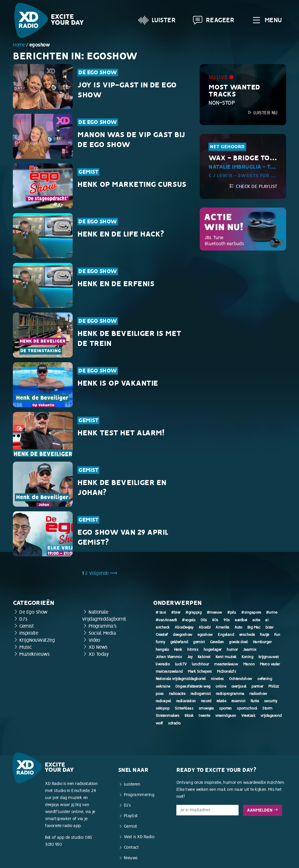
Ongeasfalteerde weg (193, 686)
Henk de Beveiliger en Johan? (122, 488)
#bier (176, 612)
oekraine (163, 686)
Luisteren (132, 784)
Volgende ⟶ (103, 573)
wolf (159, 723)
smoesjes (206, 708)
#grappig (193, 612)
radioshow (258, 694)
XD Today (99, 654)
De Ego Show (98, 73)
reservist (238, 701)
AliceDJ (205, 627)
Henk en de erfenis (116, 284)
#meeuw (214, 612)
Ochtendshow (241, 679)
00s (204, 620)
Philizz (274, 686)
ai (267, 620)
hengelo (162, 650)
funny (160, 642)
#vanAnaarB (166, 620)
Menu (266, 20)
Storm (267, 708)
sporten (225, 708)
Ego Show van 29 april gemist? (123, 537)
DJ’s (127, 805)
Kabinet (204, 657)
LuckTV (181, 664)
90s (227, 620)
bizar (270, 627)
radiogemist (201, 694)
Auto (238, 627)
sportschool (247, 708)
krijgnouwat (269, 657)
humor (232, 650)
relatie (221, 701)
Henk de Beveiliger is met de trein (129, 339)
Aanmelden (263, 810)
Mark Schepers (200, 672)
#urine (272, 612)
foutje (264, 635)
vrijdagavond (271, 716)
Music (26, 647)
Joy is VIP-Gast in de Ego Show (127, 90)
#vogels (189, 620)
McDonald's (226, 672)
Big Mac (254, 627)
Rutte (255, 701)
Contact (131, 847)
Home (19, 45)
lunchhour (200, 664)
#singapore (251, 612)
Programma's (102, 626)
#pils (232, 612)
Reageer (213, 20)
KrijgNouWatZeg (37, 640)
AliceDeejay (184, 627)
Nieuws (131, 858)
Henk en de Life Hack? (121, 234)
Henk (178, 650)
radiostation (186, 701)
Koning (247, 657)
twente (204, 716)
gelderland (179, 642)
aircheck (163, 627)
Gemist (88, 172)
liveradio (163, 664)
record (206, 701)
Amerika (222, 627)
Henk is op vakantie (118, 383)
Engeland (226, 635)
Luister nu (262, 113)
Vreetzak (248, 716)
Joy (190, 657)
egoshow (205, 635)
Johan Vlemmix (169, 657)
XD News (98, 647)
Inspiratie (29, 633)
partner (257, 686)
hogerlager (213, 650)
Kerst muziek (226, 657)
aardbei (241, 620)
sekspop (163, 708)
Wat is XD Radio (139, 837)
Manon (249, 664)
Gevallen (217, 642)
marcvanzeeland (169, 672)
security (271, 701)
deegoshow (183, 635)
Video (94, 640)
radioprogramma (230, 694)
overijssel (239, 686)
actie (256, 620)
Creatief (162, 635)
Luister (157, 20)
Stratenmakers (168, 716)
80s (215, 620)
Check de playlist (253, 186)
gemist (199, 642)
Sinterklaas (184, 708)
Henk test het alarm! (121, 433)
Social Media (102, 633)
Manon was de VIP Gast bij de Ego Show (131, 140)
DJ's (23, 619)
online (221, 686)
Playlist (131, 816)
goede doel (238, 642)
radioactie (177, 694)
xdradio (174, 723)
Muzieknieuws (34, 654)
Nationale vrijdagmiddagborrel (181, 679)
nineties (217, 679)
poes (160, 694)
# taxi (161, 612)
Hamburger (262, 642)
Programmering (139, 795)
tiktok (189, 716)
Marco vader (270, 664)
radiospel (163, 701)
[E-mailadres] (207, 810)
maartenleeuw (226, 664)
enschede (247, 635)
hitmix (193, 650)
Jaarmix (250, 650)
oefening (265, 679)
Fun (277, 635)
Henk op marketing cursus (132, 184)
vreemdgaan (226, 716)
